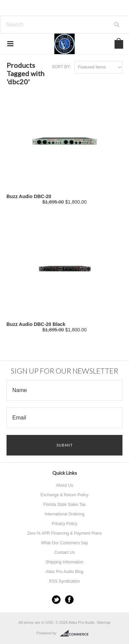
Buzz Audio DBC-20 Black (36, 324)
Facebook (69, 600)
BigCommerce (76, 633)
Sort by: (61, 67)
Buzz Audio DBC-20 (29, 196)
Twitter (56, 600)
